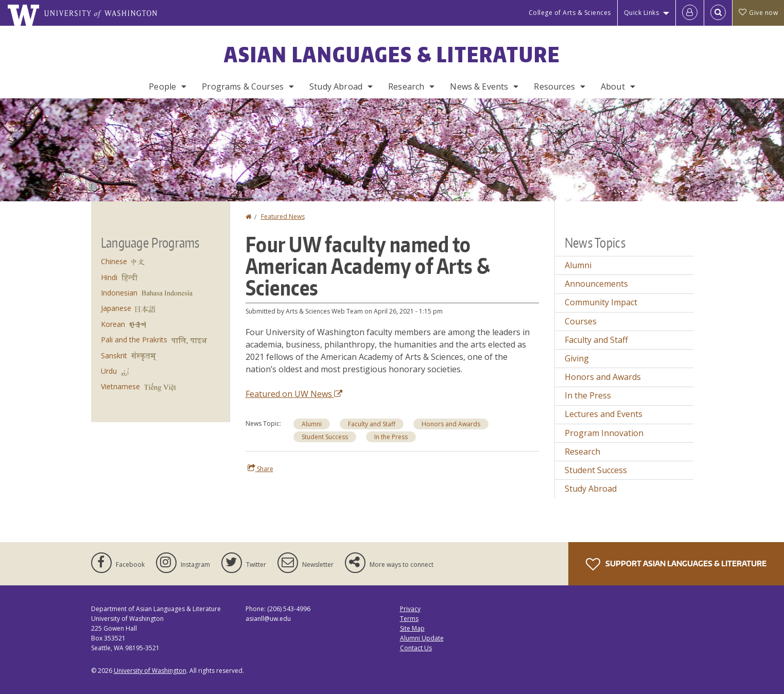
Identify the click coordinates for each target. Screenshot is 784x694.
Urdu (109, 371)
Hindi (109, 277)
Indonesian (119, 293)
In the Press (391, 437)
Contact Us (416, 648)
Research (406, 86)
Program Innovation (604, 433)
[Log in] (690, 13)
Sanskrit (114, 355)
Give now (758, 13)
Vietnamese (120, 386)
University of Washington (150, 671)
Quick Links (642, 13)
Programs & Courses (243, 86)
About (613, 86)
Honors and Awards (451, 424)
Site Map (412, 628)
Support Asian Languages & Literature (676, 564)
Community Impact (601, 302)
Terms (409, 619)
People (162, 86)
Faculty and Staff (372, 424)
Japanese (116, 308)
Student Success (325, 437)
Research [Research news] (582, 452)
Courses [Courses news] (581, 321)
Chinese (114, 261)
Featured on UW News (294, 394)
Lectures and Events (604, 414)
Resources (554, 86)
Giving (577, 358)
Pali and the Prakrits (134, 340)
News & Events (479, 86)
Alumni (312, 424)
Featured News (283, 216)
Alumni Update (422, 638)
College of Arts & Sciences (570, 13)
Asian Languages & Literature (392, 55)
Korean (113, 324)
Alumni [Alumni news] (578, 265)
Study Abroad (336, 86)
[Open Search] (718, 13)
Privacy (410, 609)
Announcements (596, 284)
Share (260, 469)
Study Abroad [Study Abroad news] (591, 489)
